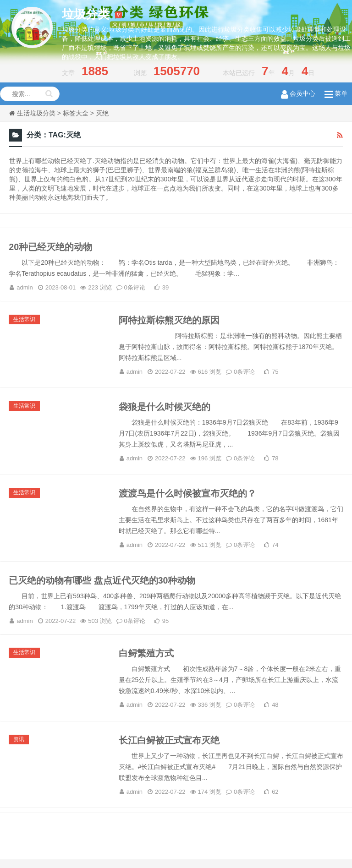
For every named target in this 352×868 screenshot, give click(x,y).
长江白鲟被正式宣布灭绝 (169, 748)
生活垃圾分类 (36, 113)
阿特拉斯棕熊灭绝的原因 (169, 322)
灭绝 (102, 113)
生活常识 (25, 322)
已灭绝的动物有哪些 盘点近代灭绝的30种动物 (103, 586)
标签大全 (76, 113)
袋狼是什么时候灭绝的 (165, 410)
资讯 (20, 748)
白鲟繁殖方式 (146, 661)
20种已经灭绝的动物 (51, 248)
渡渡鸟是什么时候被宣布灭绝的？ (187, 498)
